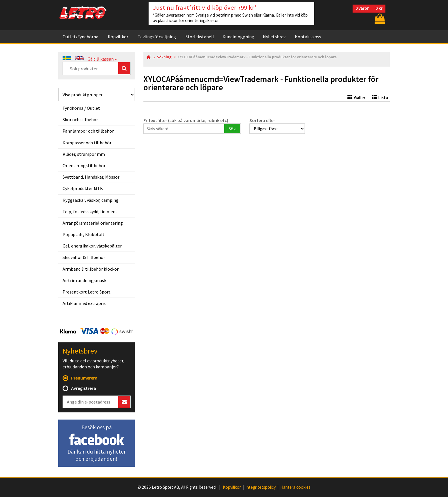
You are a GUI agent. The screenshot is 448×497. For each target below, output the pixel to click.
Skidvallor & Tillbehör (84, 257)
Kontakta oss (308, 37)
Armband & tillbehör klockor (91, 269)
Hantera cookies (295, 487)
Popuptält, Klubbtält (84, 234)
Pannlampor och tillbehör (88, 131)
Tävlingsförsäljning (157, 37)
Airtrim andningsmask (84, 280)
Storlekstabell (200, 37)
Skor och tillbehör (80, 119)
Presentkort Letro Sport (87, 292)
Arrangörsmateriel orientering (93, 223)
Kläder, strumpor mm (84, 154)
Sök (232, 129)
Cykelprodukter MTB (83, 188)
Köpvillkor (118, 37)
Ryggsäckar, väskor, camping (91, 200)
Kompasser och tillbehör (87, 143)
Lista (380, 98)
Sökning (164, 57)
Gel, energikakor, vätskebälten (93, 246)
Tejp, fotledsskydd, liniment (90, 211)
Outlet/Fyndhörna (80, 37)
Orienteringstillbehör (84, 165)
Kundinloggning (238, 37)
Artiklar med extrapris (84, 303)
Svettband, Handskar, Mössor (91, 177)
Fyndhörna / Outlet (81, 108)
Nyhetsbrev (274, 37)
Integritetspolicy (261, 487)
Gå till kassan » (102, 59)
